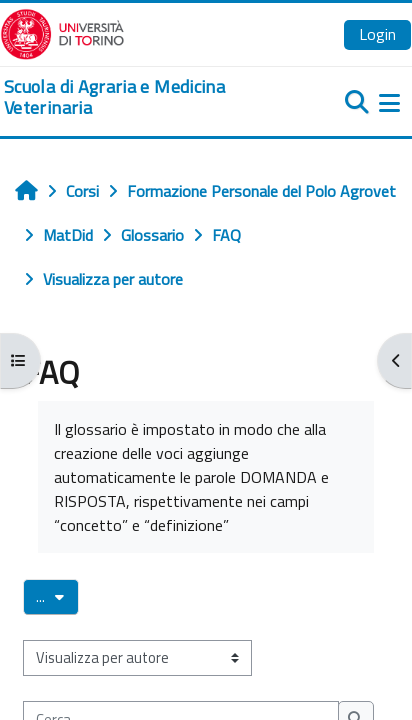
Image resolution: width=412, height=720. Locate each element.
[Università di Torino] (62, 32)
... (57, 596)
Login (377, 34)
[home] (137, 97)
